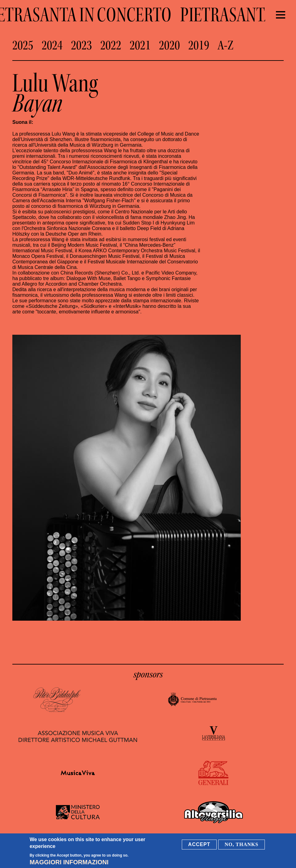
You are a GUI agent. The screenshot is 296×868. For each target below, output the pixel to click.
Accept (199, 844)
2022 (111, 45)
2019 (199, 45)
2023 (81, 45)
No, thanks (242, 844)
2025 (23, 45)
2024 (52, 45)
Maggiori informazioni (69, 862)
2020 (169, 45)
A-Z (225, 45)
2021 (140, 45)
